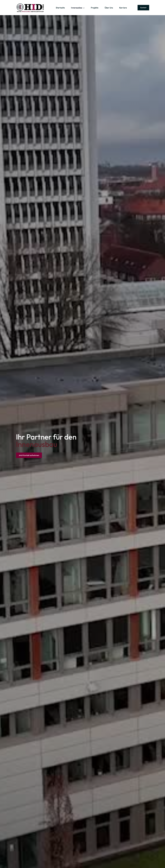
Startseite (60, 8)
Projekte (95, 8)
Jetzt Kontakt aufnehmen (29, 455)
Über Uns (109, 8)
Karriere (123, 8)
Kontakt (143, 8)
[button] (78, 8)
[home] (31, 8)
